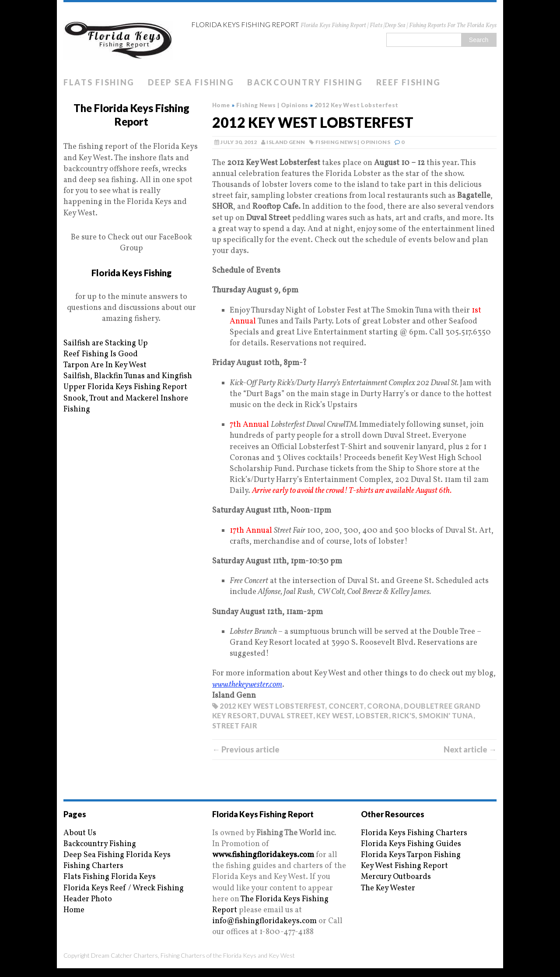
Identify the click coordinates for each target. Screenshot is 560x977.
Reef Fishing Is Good (101, 354)
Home (74, 910)
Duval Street (286, 715)
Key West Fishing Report (404, 866)
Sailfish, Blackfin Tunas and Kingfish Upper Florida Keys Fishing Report (128, 382)
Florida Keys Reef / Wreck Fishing (124, 888)
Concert (346, 706)
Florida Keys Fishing (131, 273)
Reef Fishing (409, 82)
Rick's (404, 715)
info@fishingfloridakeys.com (264, 921)
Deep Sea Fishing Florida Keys (117, 855)
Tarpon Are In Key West (105, 365)
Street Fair (235, 726)
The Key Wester (388, 888)
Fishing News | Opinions (353, 142)
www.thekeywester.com (247, 685)
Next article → (470, 749)
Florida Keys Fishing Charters (414, 833)
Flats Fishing (99, 82)
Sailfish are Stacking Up (106, 343)
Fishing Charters (93, 866)
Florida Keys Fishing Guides (411, 844)
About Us (80, 833)
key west (334, 715)
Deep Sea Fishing (191, 82)
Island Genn (286, 142)
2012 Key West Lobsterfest (272, 706)
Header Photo (88, 899)
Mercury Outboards (396, 877)
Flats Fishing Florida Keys (110, 877)
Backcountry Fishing (305, 82)
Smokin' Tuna (446, 715)
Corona (384, 706)
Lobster (372, 715)
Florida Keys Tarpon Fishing (411, 855)
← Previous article (246, 749)
